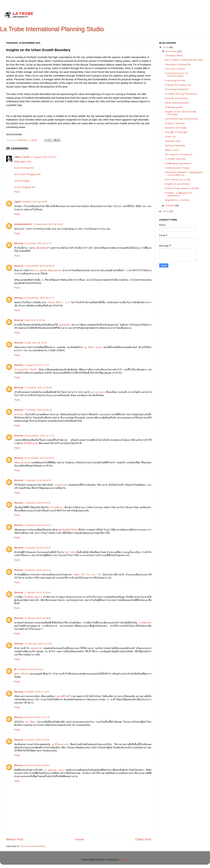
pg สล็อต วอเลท (93, 347)
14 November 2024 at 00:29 (39, 266)
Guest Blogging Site (25, 187)
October (170, 205)
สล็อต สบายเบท (22, 462)
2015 (166, 47)
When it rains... (173, 150)
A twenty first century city (178, 85)
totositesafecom (23, 224)
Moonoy (19, 243)
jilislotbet (19, 414)
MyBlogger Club (23, 161)
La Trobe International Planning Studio (52, 29)
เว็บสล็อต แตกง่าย (33, 597)
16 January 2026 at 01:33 (38, 525)
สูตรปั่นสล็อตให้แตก (68, 530)
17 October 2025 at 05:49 (38, 387)
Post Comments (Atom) (33, 846)
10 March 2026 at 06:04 (30, 669)
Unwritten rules (173, 141)
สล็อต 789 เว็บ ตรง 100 (87, 574)
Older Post (143, 839)
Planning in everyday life (178, 64)
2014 (166, 211)
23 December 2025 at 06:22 (39, 458)
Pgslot (18, 202)
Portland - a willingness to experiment (179, 194)
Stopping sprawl (174, 107)
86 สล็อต (30, 722)
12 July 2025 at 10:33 (35, 343)
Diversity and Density (176, 98)
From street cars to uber (178, 179)
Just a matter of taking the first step (184, 60)
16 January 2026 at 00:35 (38, 503)
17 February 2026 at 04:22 (38, 644)
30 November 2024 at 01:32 (39, 298)
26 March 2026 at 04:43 (37, 765)
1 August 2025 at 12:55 (37, 365)
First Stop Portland (175, 69)
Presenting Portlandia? (177, 89)
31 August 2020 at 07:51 (44, 157)
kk (15, 669)
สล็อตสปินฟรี (43, 248)
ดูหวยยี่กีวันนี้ (63, 696)
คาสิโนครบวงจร (60, 744)
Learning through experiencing (181, 119)
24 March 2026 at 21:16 (37, 717)
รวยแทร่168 (61, 485)
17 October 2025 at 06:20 (38, 410)
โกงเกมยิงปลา (57, 507)
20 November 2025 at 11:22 (39, 436)
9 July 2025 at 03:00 (35, 320)
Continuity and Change (177, 168)
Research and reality (176, 128)
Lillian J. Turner (22, 157)
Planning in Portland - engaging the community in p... (184, 173)
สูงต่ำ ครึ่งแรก (21, 674)
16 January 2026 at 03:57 (38, 548)
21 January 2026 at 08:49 (38, 618)
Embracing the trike (175, 80)
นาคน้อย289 (145, 623)
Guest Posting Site (24, 168)
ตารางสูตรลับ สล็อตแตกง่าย (48, 270)
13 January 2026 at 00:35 (38, 480)
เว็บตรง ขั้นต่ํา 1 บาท (59, 302)
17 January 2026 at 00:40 (38, 592)
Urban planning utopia (177, 103)
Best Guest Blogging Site (27, 174)
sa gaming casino (54, 770)
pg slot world (98, 392)
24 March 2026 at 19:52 (37, 692)
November (171, 51)
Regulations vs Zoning (177, 200)
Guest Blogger (22, 181)
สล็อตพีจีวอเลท (31, 443)
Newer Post (15, 839)
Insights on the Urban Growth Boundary (181, 113)
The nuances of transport (178, 154)
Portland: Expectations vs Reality (182, 188)
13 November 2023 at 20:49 (48, 224)
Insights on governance (177, 184)
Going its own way (175, 123)
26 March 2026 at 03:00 (37, 740)
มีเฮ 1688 (70, 552)
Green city (170, 137)
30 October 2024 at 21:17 (38, 243)
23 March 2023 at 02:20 (34, 202)
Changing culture (174, 55)
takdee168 (36, 648)
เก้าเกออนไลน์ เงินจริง (26, 370)
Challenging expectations (178, 163)
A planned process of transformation (176, 74)
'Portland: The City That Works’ (181, 94)
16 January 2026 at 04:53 (38, 570)
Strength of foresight (176, 132)
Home (79, 839)
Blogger (124, 860)
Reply (17, 192)
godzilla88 (64, 325)
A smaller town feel (175, 159)
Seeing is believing (175, 145)
